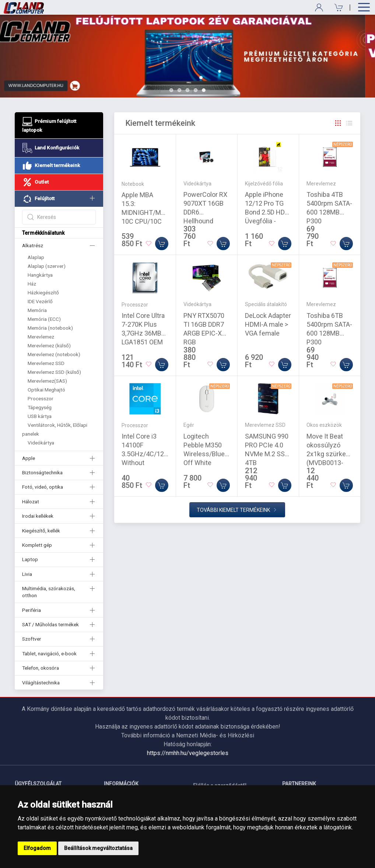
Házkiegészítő (43, 293)
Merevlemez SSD (46, 363)
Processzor (41, 398)
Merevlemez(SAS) (47, 381)
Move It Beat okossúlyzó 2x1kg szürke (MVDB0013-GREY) (326, 454)
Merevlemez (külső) (49, 346)
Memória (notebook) (50, 328)
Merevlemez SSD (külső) (54, 372)
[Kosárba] (162, 244)
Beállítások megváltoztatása (98, 848)
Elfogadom (37, 848)
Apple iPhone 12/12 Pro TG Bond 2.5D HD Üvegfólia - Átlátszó (265, 212)
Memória (37, 310)
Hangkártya (40, 275)
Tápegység (40, 407)
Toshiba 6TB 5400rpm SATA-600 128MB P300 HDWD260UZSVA (331, 333)
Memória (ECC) (44, 319)
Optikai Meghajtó (46, 390)
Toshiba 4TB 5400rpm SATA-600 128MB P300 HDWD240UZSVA (331, 212)
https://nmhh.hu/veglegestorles (188, 753)
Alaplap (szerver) (47, 266)
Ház (32, 284)
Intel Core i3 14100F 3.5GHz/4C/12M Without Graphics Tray (146, 454)
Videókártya (41, 443)
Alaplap (36, 257)
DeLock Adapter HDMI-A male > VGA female (268, 324)
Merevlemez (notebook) (54, 354)
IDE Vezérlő (40, 301)
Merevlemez (41, 337)
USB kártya (40, 416)
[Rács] (338, 123)
